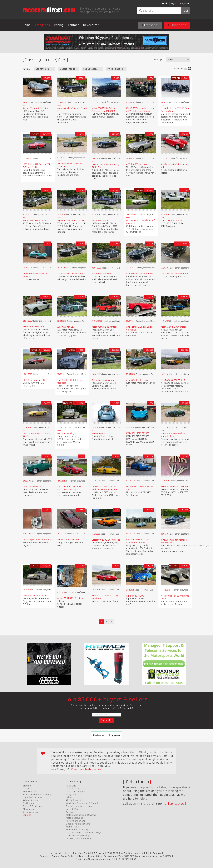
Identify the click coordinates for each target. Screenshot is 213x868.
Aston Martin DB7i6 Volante (140, 274)
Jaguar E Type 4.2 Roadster (36, 108)
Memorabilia (73, 827)
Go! (186, 11)
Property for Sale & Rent (79, 838)
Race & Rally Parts (76, 789)
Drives (69, 797)
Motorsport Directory (77, 830)
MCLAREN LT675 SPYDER (138, 433)
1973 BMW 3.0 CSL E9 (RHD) (173, 380)
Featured (27, 789)
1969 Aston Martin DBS (34, 380)
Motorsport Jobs (74, 818)
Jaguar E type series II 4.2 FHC (71, 221)
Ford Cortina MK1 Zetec (34, 487)
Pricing (59, 25)
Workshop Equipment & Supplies (83, 803)
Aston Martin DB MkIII (34, 327)
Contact (73, 25)
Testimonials (30, 803)
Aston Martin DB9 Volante (70, 274)
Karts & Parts (73, 809)
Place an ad (177, 25)
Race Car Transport (76, 792)
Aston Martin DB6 (100, 221)
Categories (42, 25)
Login (173, 4)
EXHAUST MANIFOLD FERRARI (175, 487)
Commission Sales (32, 797)
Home (27, 25)
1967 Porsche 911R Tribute (35, 596)
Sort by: (158, 60)
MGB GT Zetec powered (68, 540)
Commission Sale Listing (79, 806)
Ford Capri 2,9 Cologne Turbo (174, 274)
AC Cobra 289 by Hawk (137, 164)
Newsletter (91, 25)
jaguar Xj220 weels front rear (37, 540)
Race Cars (71, 786)
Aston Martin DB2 (66, 327)
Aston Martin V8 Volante (104, 380)
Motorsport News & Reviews (81, 815)
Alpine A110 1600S (135, 596)
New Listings (29, 792)
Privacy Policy (30, 800)
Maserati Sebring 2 (67, 433)
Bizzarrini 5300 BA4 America (106, 540)
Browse (27, 786)
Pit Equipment (73, 800)
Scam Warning (30, 812)
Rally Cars (71, 795)
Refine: (26, 69)
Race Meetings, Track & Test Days (84, 833)
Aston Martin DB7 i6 (101, 274)
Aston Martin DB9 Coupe (35, 220)
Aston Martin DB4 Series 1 (139, 380)
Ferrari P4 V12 (98, 433)
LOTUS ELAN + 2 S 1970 (171, 220)
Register (185, 4)
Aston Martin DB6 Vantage (105, 327)
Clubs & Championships (78, 836)
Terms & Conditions (33, 806)
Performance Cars (75, 821)
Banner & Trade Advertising (37, 795)
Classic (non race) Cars (78, 824)
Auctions (70, 812)
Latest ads (150, 25)
